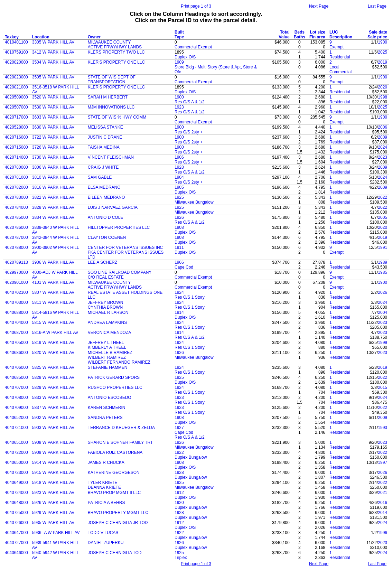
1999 (382, 343)
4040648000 (16, 503)
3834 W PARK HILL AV (53, 217)
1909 (179, 62)
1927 (179, 428)
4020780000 (16, 167)
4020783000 (16, 197)
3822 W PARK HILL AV (53, 197)
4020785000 (16, 217)
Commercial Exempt (193, 47)
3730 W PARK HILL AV (53, 157)
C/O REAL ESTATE (106, 277)
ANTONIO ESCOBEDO (110, 398)
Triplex (181, 558)
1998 (382, 97)
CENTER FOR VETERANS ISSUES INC (125, 247)
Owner (94, 37)
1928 (179, 167)
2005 (382, 217)
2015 (382, 387)
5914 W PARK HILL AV (53, 462)
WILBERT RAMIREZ (107, 357)
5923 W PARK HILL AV (53, 493)
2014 (382, 513)
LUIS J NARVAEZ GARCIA (113, 207)
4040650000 (16, 462)
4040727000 (16, 543)
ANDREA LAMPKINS (107, 323)
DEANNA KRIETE (104, 487)
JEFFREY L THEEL (106, 343)
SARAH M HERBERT (108, 97)
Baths (300, 37)
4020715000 (16, 147)
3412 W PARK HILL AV (53, 52)
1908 (179, 227)
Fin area (317, 37)
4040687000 (16, 333)
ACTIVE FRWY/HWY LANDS (115, 47)
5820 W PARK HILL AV (53, 353)
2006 (382, 127)
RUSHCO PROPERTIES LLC (115, 387)
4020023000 (16, 77)
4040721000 (16, 428)
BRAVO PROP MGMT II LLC (114, 493)
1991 (382, 247)
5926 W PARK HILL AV (53, 503)
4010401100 (16, 42)
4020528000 (16, 127)
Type (179, 37)
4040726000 (16, 523)
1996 (382, 533)
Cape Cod (184, 267)
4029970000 (16, 272)
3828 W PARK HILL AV (53, 207)
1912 (179, 493)
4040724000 (16, 493)
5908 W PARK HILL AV (53, 442)
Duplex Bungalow (191, 457)
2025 (382, 52)
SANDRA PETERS (105, 418)
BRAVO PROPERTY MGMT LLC (118, 513)
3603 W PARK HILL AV (53, 117)
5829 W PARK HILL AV (53, 387)
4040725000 (16, 513)
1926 (179, 217)
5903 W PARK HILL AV (53, 428)
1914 (179, 312)
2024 (382, 147)
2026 (382, 292)
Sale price (377, 37)
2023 (382, 157)
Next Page (319, 6)
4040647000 (16, 533)
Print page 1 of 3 (196, 6)
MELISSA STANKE (105, 127)
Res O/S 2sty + (189, 132)
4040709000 (16, 408)
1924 (179, 292)
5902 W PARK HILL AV (53, 418)
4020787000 (16, 237)
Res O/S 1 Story (190, 297)
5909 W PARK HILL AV (53, 452)
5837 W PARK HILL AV (53, 408)
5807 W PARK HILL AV (53, 292)
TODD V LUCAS (103, 533)
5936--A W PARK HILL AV (56, 533)
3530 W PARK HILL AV (53, 107)
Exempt (337, 47)
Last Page (377, 6)
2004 (382, 312)
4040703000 (16, 302)
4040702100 (16, 292)
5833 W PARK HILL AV (53, 398)
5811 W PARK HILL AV (53, 302)
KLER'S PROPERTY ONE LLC (116, 62)
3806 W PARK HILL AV (53, 167)
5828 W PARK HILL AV (53, 377)
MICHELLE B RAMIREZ (110, 353)
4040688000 (16, 312)
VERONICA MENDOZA (109, 333)
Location (41, 37)
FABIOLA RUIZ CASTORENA (115, 452)
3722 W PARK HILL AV (53, 137)
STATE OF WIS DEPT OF (112, 77)
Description (341, 37)
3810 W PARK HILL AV (53, 177)
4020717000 (16, 117)
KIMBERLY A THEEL (107, 347)
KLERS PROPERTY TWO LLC (116, 52)
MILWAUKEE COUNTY (109, 42)
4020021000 (16, 87)
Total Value (284, 35)
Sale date (378, 32)
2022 (382, 197)
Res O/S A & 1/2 (190, 102)
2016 (382, 503)
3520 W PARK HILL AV (53, 97)
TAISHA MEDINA (104, 147)
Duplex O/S (185, 57)
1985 (382, 272)
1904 (179, 177)
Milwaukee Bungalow (194, 202)
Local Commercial (340, 69)
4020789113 (16, 262)
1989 (382, 262)
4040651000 (16, 442)
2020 (382, 87)
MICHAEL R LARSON (108, 312)
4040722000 (16, 452)
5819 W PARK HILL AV (53, 343)
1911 (179, 247)
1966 (179, 262)
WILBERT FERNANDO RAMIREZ (119, 362)
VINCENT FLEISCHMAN (111, 157)
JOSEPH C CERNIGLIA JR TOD (118, 523)
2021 (382, 493)
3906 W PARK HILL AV (53, 262)
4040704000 (16, 323)
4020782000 (16, 187)
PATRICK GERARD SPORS (114, 377)
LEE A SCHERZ (102, 262)
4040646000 (16, 553)
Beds (300, 32)
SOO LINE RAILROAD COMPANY (120, 272)
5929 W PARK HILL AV (53, 513)
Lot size (318, 32)
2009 (382, 137)
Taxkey (12, 37)
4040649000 (16, 483)
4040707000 (16, 387)
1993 (382, 428)
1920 (179, 503)
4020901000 (16, 282)
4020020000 (16, 62)
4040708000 (16, 398)
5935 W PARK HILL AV (53, 523)
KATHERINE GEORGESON (114, 473)
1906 (179, 157)
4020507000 (16, 107)
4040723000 (16, 473)
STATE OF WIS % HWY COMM (117, 117)
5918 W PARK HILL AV (53, 483)
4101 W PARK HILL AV (53, 282)
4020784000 (16, 207)
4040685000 (16, 377)
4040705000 (16, 343)
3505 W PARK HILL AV (53, 77)
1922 (179, 452)
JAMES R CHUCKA (106, 462)
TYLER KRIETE (102, 483)
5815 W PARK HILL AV (53, 323)
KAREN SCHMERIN (107, 408)
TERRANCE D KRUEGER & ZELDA (121, 428)
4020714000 (16, 157)
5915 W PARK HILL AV (53, 473)
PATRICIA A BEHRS (106, 503)
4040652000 (16, 418)
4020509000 (16, 97)
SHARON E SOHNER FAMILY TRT (120, 442)
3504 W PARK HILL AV (53, 62)
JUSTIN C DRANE (105, 137)
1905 (179, 187)
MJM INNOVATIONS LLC (111, 107)
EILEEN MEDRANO (106, 197)
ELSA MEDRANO (104, 187)
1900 (382, 42)
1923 (179, 107)
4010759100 (16, 52)
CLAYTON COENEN (107, 237)
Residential (340, 57)
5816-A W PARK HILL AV (55, 333)
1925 (179, 197)
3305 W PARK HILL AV (53, 42)
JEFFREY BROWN (105, 302)
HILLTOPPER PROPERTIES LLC (119, 227)
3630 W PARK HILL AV (53, 127)
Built (179, 32)
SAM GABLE (100, 177)
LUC (334, 32)
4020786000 (16, 227)
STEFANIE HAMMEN (108, 367)
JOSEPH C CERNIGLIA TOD (115, 553)
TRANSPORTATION (107, 82)
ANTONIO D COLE (105, 217)
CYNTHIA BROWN (105, 307)
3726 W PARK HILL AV (53, 147)
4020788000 (16, 247)
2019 (382, 62)
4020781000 (16, 177)
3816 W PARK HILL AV (53, 187)
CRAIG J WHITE (103, 167)
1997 (382, 462)
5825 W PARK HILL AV (53, 367)
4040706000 (16, 367)
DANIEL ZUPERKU (106, 543)
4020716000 (16, 137)
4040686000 (16, 353)
